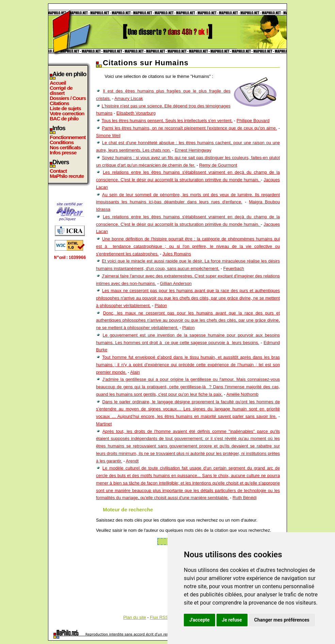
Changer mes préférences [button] (282, 620)
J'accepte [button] (200, 620)
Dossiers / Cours (68, 98)
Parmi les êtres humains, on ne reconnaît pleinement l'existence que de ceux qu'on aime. (189, 128)
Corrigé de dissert (61, 90)
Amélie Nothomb (243, 394)
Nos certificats (65, 147)
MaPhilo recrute (67, 176)
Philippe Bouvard (253, 121)
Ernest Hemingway (193, 150)
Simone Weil (108, 135)
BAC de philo (64, 118)
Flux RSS (159, 617)
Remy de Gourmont (218, 165)
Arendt (132, 461)
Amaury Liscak (129, 98)
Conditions (62, 142)
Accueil (58, 83)
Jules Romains (177, 254)
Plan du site (135, 617)
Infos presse (63, 152)
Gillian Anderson (176, 283)
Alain (135, 372)
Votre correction (67, 113)
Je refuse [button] (232, 620)
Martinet (104, 424)
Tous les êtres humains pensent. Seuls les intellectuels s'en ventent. (167, 121)
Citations (59, 103)
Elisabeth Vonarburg (136, 113)
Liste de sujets (65, 108)
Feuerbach (234, 268)
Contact (58, 171)
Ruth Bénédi (244, 498)
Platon (161, 306)
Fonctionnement (68, 137)
